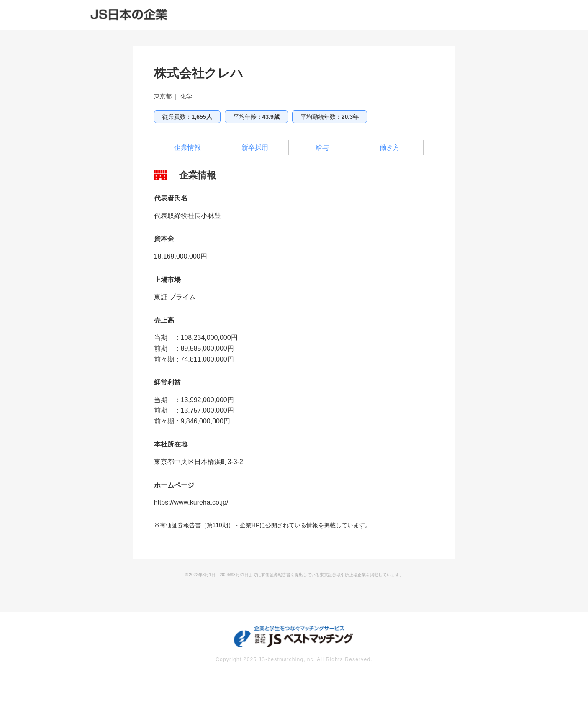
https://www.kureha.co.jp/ (191, 502)
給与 (322, 148)
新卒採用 (255, 148)
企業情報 (187, 148)
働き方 (390, 148)
